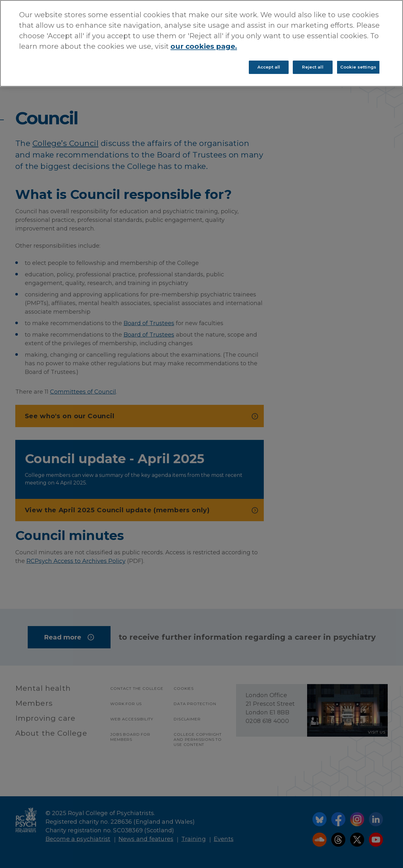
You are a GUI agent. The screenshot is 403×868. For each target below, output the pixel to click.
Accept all (269, 67)
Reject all (313, 67)
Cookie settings (358, 67)
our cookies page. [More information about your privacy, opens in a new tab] (204, 46)
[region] (201, 43)
